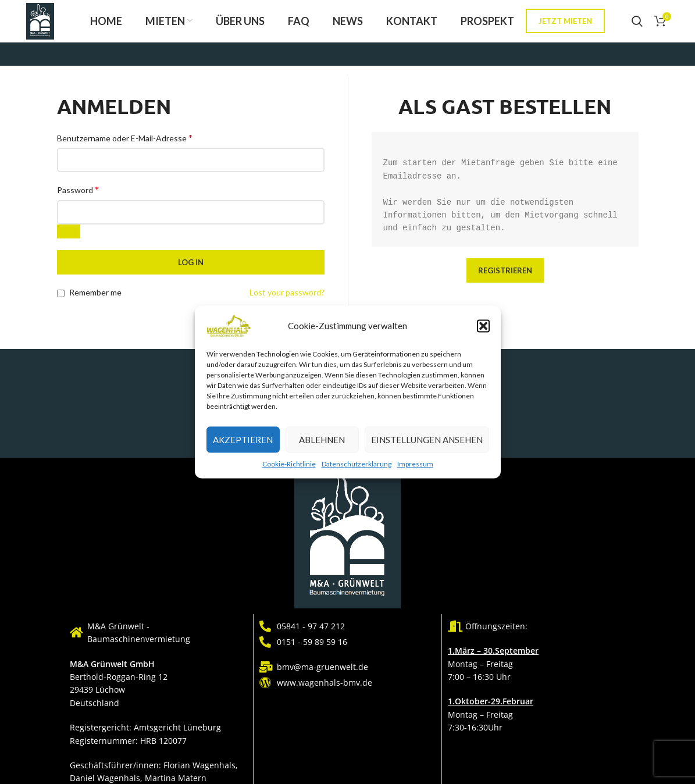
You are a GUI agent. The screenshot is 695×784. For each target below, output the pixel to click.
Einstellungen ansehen (427, 440)
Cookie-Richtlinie (289, 464)
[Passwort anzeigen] (69, 242)
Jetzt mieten (565, 26)
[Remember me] (61, 303)
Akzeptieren (243, 440)
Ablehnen (322, 440)
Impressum (415, 464)
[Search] (637, 26)
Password (78, 200)
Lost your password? (287, 303)
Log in (191, 273)
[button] (483, 326)
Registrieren (505, 280)
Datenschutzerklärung (357, 464)
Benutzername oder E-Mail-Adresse (125, 147)
